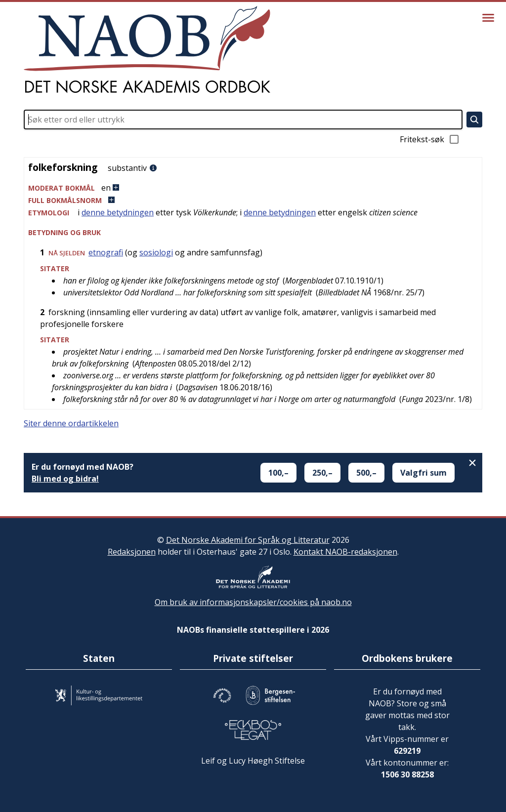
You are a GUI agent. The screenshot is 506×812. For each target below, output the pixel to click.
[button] (253, 188)
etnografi (106, 252)
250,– (322, 473)
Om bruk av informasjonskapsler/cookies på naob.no (253, 602)
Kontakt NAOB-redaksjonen (345, 552)
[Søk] (474, 120)
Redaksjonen (132, 552)
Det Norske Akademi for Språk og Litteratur (248, 540)
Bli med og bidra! (65, 479)
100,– (278, 473)
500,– (366, 473)
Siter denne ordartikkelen (71, 423)
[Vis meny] (488, 18)
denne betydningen (118, 212)
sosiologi (156, 252)
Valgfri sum (423, 473)
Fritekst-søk (430, 139)
